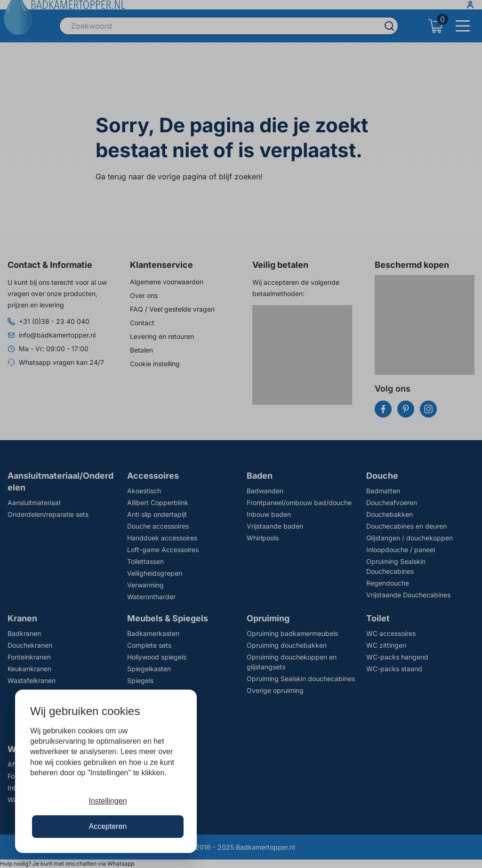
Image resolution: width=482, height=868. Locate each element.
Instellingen (108, 801)
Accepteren (108, 826)
